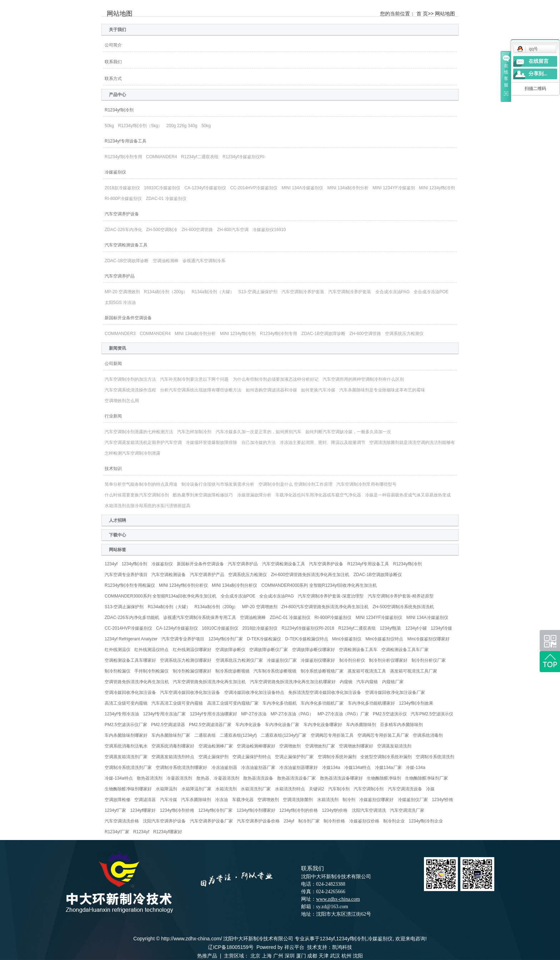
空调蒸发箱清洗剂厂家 (126, 757)
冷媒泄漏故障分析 (254, 495)
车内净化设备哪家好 (323, 725)
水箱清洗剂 (226, 789)
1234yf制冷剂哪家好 (256, 810)
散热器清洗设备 (258, 778)
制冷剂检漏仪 (117, 671)
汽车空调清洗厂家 (407, 810)
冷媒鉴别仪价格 (364, 821)
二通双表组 (205, 735)
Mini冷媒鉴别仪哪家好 (429, 639)
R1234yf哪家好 (168, 832)
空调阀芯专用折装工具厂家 (383, 735)
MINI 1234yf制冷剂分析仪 (183, 585)
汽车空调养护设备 (122, 214)
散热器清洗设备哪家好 (341, 778)
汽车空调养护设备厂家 (211, 821)
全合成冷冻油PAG (392, 292)
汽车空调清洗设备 (405, 789)
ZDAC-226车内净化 (123, 230)
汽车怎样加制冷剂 (194, 432)
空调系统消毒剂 (428, 735)
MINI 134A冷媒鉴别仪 (303, 188)
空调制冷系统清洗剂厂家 (128, 767)
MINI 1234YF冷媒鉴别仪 (379, 617)
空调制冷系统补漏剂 (337, 757)
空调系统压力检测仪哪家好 (186, 660)
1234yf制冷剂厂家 (226, 639)
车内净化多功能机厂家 (322, 703)
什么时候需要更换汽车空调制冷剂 (137, 495)
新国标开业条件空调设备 (128, 318)
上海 (267, 956)
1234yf (111, 564)
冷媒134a (331, 767)
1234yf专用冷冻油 (122, 714)
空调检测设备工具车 (358, 650)
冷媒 (430, 789)
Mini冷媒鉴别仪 (347, 639)
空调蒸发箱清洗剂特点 (173, 757)
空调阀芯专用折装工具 (332, 735)
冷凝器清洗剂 (179, 778)
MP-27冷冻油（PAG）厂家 (343, 714)
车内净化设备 (248, 725)
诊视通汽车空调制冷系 (204, 261)
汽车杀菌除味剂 (196, 800)
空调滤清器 (145, 800)
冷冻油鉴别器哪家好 (299, 767)
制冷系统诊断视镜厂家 (322, 671)
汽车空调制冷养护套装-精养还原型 (401, 596)
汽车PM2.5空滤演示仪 (432, 714)
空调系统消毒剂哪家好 (173, 746)
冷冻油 (221, 800)
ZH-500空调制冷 (162, 230)
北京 (255, 956)
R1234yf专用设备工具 (126, 141)
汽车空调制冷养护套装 (303, 292)
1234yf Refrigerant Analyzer (131, 639)
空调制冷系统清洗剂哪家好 (181, 767)
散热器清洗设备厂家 (296, 778)
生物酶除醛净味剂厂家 (426, 778)
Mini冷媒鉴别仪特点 (384, 639)
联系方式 (113, 79)
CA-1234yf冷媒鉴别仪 (205, 188)
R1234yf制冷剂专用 (123, 157)
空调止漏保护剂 (214, 757)
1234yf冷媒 (441, 628)
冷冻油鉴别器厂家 (258, 767)
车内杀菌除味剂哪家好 (126, 735)
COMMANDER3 (120, 334)
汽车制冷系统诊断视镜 (275, 671)
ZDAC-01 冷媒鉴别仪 (166, 199)
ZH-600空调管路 (197, 230)
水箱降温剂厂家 (196, 789)
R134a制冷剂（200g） (166, 292)
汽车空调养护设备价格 (258, 821)
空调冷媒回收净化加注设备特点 (254, 692)
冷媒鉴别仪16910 (269, 230)
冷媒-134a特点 (119, 778)
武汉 (335, 956)
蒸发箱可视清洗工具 (367, 671)
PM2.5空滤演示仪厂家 (126, 725)
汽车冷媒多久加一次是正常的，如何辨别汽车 (259, 432)
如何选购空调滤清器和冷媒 (271, 390)
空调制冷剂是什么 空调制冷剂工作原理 (296, 484)
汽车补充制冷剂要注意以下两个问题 (194, 379)
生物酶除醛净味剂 (384, 778)
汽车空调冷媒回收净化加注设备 (190, 692)
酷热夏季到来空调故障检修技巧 (203, 495)
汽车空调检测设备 (169, 575)
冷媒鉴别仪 (115, 172)
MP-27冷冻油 (254, 714)
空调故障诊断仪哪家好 (314, 650)
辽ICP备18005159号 (231, 947)
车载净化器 (243, 800)
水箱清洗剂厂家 (256, 789)
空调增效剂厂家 (320, 746)
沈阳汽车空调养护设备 (164, 821)
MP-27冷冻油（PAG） (292, 714)
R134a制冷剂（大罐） (213, 292)
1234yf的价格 (335, 810)
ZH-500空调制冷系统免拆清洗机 (403, 607)
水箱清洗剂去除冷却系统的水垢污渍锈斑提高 (147, 506)
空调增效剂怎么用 (122, 401)
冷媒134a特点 (358, 767)
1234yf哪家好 (143, 810)
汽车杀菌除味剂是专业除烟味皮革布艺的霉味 (382, 390)
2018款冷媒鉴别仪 (122, 188)
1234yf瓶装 (390, 628)
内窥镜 (346, 682)
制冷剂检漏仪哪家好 (192, 671)
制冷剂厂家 (309, 821)
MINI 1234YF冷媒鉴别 (394, 188)
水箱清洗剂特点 (290, 789)
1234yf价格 (442, 800)
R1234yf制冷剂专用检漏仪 (130, 585)
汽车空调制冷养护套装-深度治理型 (331, 596)
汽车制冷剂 (339, 789)
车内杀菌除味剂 (361, 725)
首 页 (422, 14)
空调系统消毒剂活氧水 (126, 746)
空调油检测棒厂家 (216, 746)
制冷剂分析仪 (352, 660)
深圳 (290, 956)
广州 (278, 956)
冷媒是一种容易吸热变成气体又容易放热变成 (408, 495)
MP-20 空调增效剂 (122, 292)
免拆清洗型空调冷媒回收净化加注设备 (325, 692)
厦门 (301, 956)
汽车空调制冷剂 (369, 789)
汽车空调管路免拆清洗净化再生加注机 (209, 682)
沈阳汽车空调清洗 (369, 810)
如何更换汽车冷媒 (318, 390)
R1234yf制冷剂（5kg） (140, 126)
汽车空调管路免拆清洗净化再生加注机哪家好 (293, 682)
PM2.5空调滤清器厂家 (210, 725)
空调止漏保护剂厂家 (294, 757)
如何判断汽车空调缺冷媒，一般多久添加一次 (348, 432)
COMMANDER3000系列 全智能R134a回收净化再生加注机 (161, 596)
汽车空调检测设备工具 (126, 245)
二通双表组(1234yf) (238, 735)
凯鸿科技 (342, 947)
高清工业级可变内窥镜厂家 (233, 703)
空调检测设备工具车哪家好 (130, 660)
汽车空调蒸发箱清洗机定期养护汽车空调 (143, 442)
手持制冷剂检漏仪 (151, 671)
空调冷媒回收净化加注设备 (130, 692)
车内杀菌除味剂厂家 (171, 735)
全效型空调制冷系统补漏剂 (386, 757)
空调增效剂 (290, 746)
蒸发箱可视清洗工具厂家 (414, 671)
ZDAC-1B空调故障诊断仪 (378, 575)
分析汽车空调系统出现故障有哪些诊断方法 (201, 390)
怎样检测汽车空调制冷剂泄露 (132, 453)
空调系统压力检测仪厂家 (239, 660)
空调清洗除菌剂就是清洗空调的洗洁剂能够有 (412, 442)
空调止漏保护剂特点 (252, 757)
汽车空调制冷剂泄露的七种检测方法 (139, 432)
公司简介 (113, 45)
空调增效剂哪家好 (356, 746)
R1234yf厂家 (117, 832)
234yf (289, 821)
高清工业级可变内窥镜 (126, 703)
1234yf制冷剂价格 (177, 810)
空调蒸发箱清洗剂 (394, 746)
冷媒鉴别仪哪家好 (318, 660)
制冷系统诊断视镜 (232, 671)
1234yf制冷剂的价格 (299, 810)
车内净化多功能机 (280, 703)
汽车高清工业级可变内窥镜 (177, 703)
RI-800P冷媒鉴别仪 (123, 199)
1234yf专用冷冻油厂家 (164, 714)
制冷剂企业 (394, 821)
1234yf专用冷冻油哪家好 (214, 714)
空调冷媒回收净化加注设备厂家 (395, 692)
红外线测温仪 (117, 650)
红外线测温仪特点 (151, 650)
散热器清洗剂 (150, 778)
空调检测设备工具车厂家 (405, 650)
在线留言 (539, 61)
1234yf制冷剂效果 (416, 703)
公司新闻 (113, 364)
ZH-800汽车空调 (233, 230)
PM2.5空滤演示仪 (390, 714)
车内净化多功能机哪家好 (371, 703)
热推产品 (207, 956)
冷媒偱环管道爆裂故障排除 (211, 442)
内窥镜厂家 (393, 682)
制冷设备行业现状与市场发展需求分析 (218, 484)
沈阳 (358, 956)
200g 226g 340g (182, 126)
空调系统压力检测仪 (404, 334)
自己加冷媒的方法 (259, 442)
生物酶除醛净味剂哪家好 (128, 789)
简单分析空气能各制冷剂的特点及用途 (141, 484)
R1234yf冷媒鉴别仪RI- (244, 157)
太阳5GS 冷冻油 (120, 302)
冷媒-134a (416, 767)
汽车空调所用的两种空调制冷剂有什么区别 (363, 379)
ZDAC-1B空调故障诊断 (127, 261)
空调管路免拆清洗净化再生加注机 (137, 682)
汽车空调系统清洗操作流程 (130, 390)
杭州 (346, 956)
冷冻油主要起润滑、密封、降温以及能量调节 (322, 442)
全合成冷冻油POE (431, 292)
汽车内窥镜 (367, 682)
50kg (109, 126)
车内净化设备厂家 (282, 725)
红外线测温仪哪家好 (192, 650)
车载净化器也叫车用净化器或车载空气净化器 (318, 495)
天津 (324, 956)
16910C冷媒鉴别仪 (162, 188)
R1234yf (141, 832)
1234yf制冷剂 (134, 564)
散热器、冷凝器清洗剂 (218, 778)
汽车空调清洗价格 (122, 821)
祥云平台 (294, 947)
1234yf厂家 (115, 810)
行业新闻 (113, 416)
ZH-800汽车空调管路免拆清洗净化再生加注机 (325, 607)
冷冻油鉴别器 (224, 767)
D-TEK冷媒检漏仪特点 (307, 639)
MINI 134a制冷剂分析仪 (234, 585)
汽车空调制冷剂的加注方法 (130, 379)
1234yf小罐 (416, 628)
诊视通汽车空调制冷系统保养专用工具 (200, 617)
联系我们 (113, 62)
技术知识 (113, 469)
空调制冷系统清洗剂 (435, 757)
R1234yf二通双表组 (200, 157)
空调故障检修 (117, 800)
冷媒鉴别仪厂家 (282, 660)
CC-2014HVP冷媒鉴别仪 (254, 188)
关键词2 (317, 789)
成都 (312, 956)
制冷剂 (349, 800)
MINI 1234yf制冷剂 (437, 188)
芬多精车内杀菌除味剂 (401, 725)
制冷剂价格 (334, 821)
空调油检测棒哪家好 (256, 746)
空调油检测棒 (166, 261)
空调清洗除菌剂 (298, 800)
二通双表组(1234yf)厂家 (284, 735)
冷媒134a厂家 (388, 767)
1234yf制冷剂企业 (426, 821)
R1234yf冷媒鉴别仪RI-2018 (308, 628)
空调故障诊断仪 (230, 650)
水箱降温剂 (166, 789)
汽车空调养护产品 (207, 575)
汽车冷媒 (169, 800)
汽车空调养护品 (120, 276)
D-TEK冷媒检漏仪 (264, 639)
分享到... (538, 74)
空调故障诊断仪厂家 (269, 650)
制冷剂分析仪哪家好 (388, 660)
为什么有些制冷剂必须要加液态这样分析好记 (276, 379)
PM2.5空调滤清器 (168, 725)
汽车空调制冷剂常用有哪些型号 (366, 484)
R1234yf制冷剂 (119, 110)
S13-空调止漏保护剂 (258, 292)
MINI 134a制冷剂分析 (348, 188)
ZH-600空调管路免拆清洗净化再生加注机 (310, 575)
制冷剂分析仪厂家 (429, 660)
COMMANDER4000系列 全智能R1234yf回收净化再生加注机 (319, 585)
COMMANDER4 (162, 157)
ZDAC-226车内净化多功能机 (132, 617)
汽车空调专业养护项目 (126, 575)
